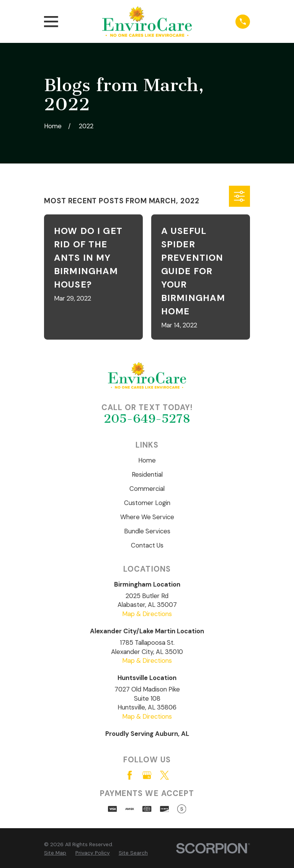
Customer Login (147, 503)
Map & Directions (147, 614)
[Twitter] (164, 775)
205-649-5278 (147, 419)
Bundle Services (147, 531)
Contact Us (147, 545)
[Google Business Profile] (147, 775)
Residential (147, 474)
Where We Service (147, 517)
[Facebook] (130, 775)
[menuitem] (55, 853)
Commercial (147, 489)
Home (147, 460)
